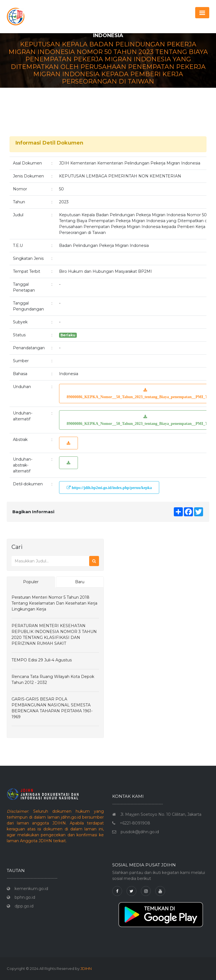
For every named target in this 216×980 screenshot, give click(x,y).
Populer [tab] (31, 582)
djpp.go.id (24, 906)
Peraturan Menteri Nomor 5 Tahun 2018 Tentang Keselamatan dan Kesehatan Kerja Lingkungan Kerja (54, 603)
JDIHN (86, 968)
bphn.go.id (25, 897)
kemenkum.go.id (31, 889)
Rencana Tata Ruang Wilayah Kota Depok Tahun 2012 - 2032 (53, 680)
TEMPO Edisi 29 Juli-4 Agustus (42, 660)
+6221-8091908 (135, 823)
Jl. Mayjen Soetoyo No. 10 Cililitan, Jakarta (161, 814)
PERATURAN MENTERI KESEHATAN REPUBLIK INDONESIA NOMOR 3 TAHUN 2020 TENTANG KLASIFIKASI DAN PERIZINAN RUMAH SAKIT (54, 635)
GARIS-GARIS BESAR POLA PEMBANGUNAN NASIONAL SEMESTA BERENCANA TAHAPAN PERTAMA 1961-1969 (52, 708)
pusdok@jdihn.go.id (140, 832)
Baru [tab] (80, 582)
